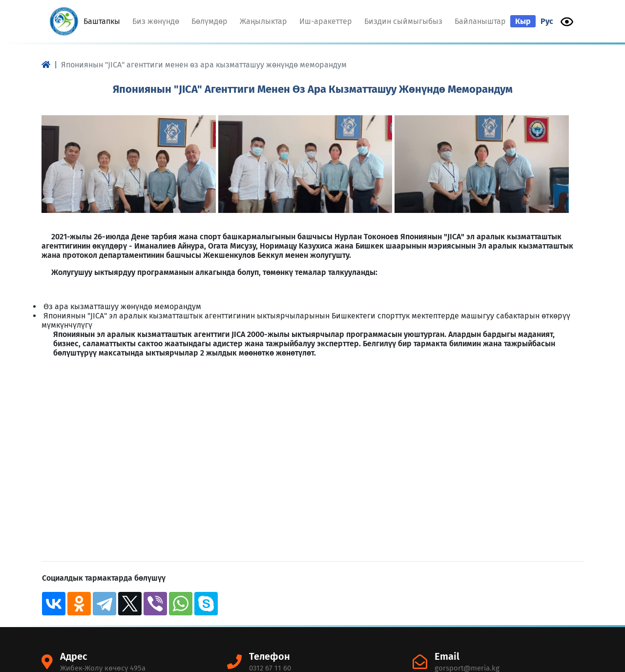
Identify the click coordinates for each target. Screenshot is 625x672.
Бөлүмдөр (209, 21)
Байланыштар (480, 21)
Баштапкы (103, 21)
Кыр (523, 21)
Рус (547, 21)
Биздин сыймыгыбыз (403, 21)
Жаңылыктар (263, 21)
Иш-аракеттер (326, 21)
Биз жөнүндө (156, 21)
